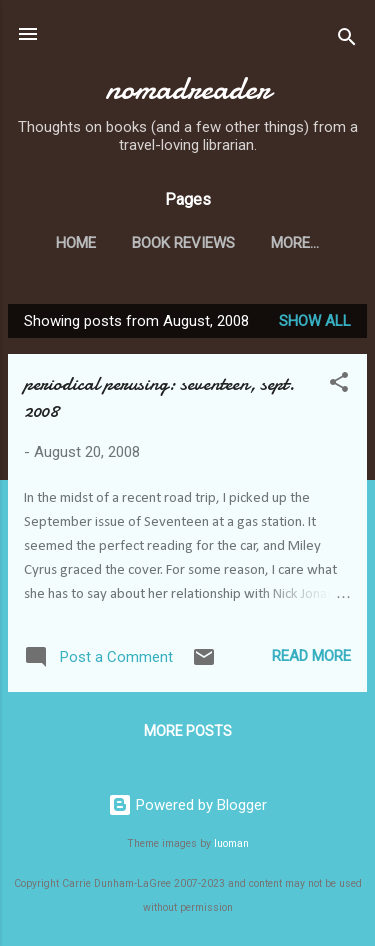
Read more (311, 656)
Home (76, 243)
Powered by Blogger (187, 805)
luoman (231, 843)
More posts (188, 731)
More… (295, 243)
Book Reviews (183, 243)
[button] (339, 385)
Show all (315, 321)
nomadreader (187, 88)
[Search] (347, 40)
